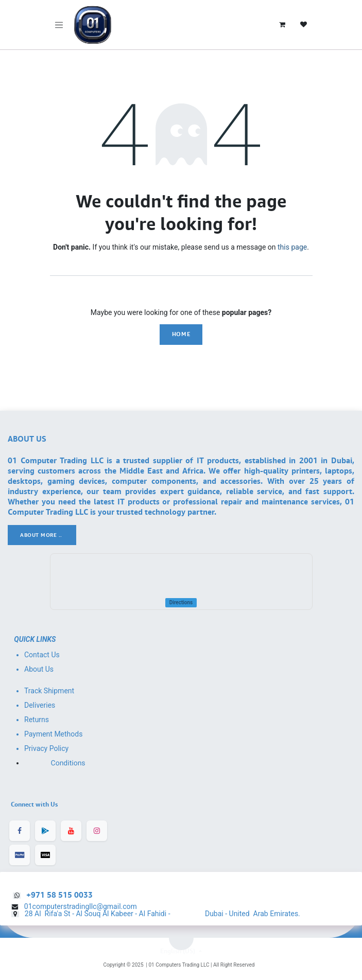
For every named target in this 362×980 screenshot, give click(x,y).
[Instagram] (97, 831)
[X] (45, 855)
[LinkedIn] (45, 831)
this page (292, 247)
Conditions (68, 763)
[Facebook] (20, 831)
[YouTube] (71, 831)
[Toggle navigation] (59, 25)
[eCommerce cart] (282, 25)
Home (181, 334)
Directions (181, 602)
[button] (181, 938)
